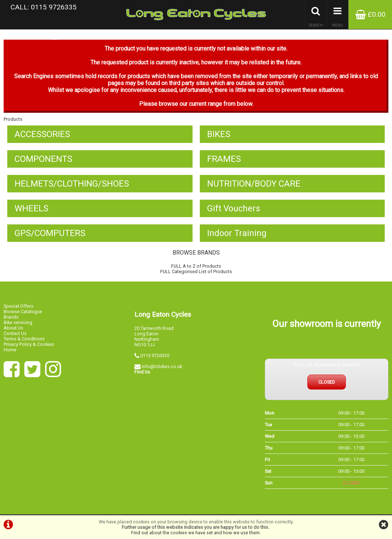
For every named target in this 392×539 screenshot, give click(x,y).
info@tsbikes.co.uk (162, 366)
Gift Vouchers (234, 208)
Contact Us (15, 333)
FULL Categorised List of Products (196, 272)
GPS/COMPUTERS (50, 233)
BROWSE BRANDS (196, 253)
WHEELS (31, 208)
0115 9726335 (155, 356)
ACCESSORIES (42, 134)
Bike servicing (18, 322)
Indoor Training (237, 233)
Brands (11, 317)
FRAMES (224, 159)
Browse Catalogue (23, 312)
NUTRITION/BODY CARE (254, 184)
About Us (13, 328)
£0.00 (370, 14)
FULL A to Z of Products (196, 266)
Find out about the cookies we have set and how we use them (195, 533)
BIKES (219, 134)
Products (13, 119)
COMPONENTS (43, 159)
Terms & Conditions (24, 339)
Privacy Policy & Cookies (29, 344)
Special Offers (19, 306)
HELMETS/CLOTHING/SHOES (72, 184)
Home (10, 350)
